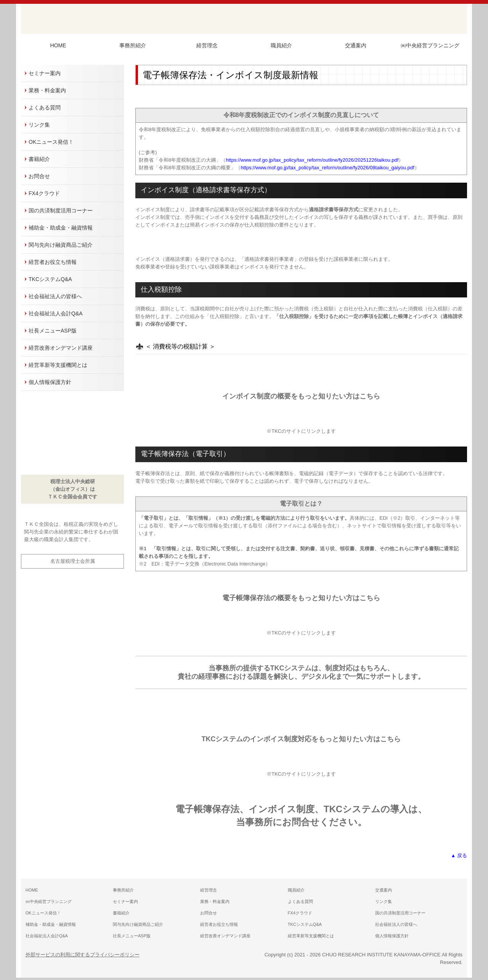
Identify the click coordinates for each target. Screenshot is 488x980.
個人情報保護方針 (50, 382)
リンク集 (39, 125)
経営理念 (207, 45)
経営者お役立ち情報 (53, 262)
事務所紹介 (133, 45)
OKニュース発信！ (51, 142)
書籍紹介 (39, 159)
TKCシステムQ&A (50, 279)
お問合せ (39, 176)
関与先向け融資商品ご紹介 (61, 245)
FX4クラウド (44, 193)
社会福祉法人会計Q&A (56, 313)
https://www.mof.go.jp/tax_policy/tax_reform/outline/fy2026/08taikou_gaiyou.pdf (327, 168)
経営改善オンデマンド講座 (61, 348)
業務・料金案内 (47, 90)
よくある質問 (45, 108)
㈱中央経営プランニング (430, 45)
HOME (58, 45)
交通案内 (356, 45)
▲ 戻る (459, 855)
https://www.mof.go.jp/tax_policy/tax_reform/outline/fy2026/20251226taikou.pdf (312, 160)
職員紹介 (281, 45)
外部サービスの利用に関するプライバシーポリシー (83, 955)
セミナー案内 (45, 73)
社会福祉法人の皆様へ (55, 296)
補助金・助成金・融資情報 (61, 228)
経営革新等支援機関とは (58, 365)
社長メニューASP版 (53, 331)
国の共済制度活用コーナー (61, 210)
